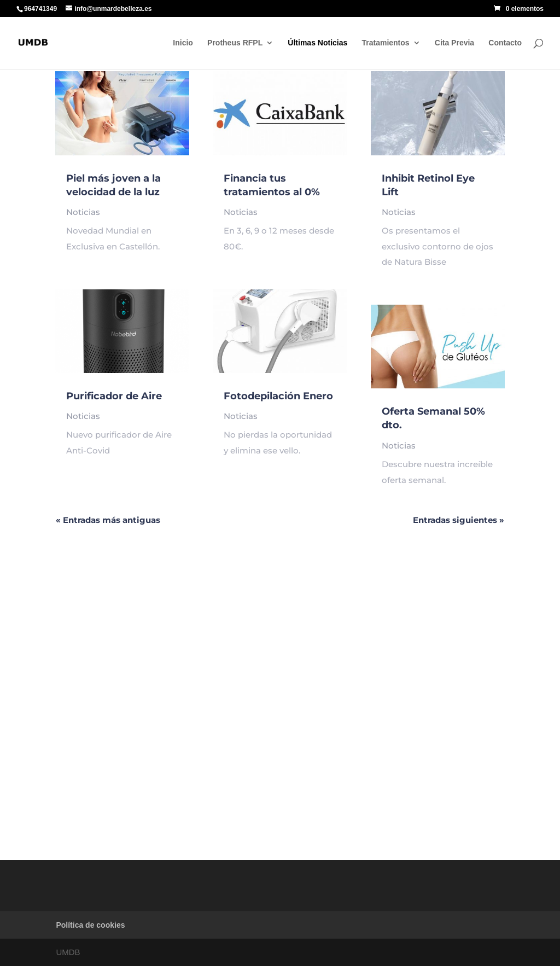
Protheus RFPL (235, 43)
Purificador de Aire (114, 396)
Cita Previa (454, 43)
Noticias (83, 212)
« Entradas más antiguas (108, 520)
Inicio (183, 43)
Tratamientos (385, 43)
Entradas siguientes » (459, 520)
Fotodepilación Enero (278, 396)
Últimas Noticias (317, 43)
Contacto (505, 43)
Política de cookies (90, 925)
